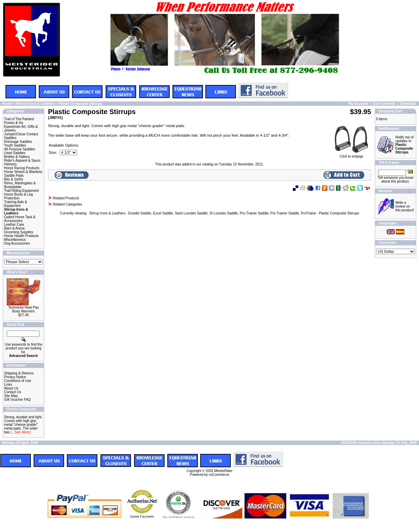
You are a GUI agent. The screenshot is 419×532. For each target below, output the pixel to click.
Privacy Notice (15, 377)
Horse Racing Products (22, 168)
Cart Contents (384, 104)
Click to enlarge (351, 155)
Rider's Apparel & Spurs (22, 160)
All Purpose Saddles (20, 149)
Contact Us (13, 392)
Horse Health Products (21, 236)
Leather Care (14, 225)
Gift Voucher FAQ (17, 400)
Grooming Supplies (19, 232)
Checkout (408, 104)
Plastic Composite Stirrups (81, 104)
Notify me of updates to (404, 145)
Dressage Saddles (18, 142)
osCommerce (219, 475)
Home (7, 104)
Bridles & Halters (17, 157)
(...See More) (20, 432)
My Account (358, 104)
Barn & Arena (14, 228)
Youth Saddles (15, 145)
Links (8, 385)
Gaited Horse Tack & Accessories (20, 219)
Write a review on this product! (405, 206)
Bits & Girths (14, 179)
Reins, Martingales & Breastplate (20, 185)
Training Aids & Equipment (16, 204)
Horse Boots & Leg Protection (19, 196)
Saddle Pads (14, 176)
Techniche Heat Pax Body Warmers (23, 309)
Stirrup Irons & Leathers (35, 104)
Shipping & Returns (19, 373)
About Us (11, 388)
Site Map (11, 396)
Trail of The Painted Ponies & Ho (19, 121)
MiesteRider (223, 471)
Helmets (10, 164)
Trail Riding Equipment (21, 191)
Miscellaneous (15, 240)
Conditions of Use (18, 381)
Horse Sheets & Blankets (23, 172)
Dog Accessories (17, 243)
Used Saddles (15, 153)
